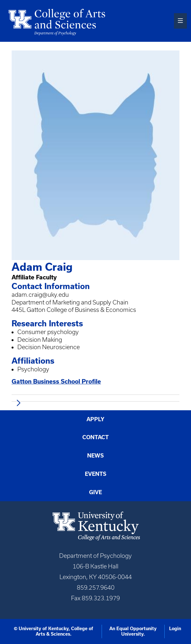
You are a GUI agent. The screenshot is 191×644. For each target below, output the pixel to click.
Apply (95, 419)
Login (175, 629)
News (95, 455)
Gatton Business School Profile (56, 381)
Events (96, 474)
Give (95, 492)
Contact (95, 437)
